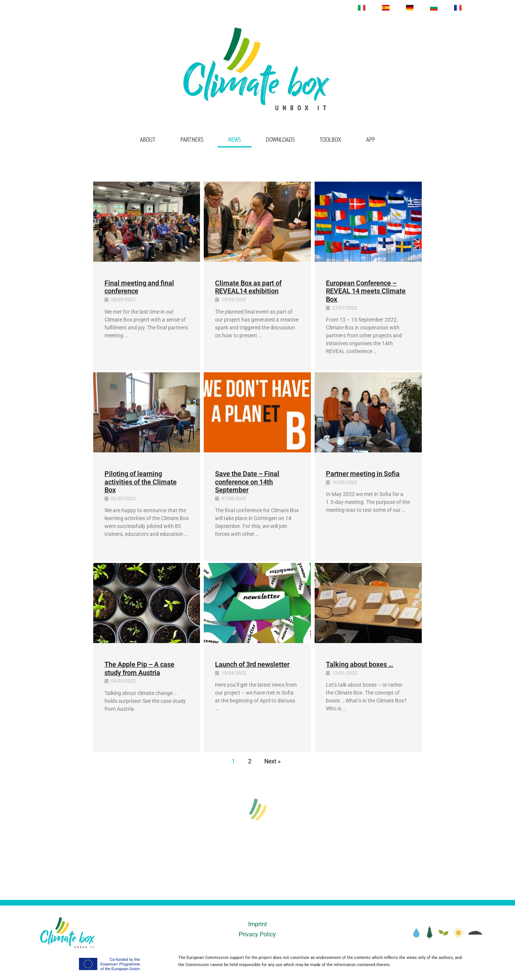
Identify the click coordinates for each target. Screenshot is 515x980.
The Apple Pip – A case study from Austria (139, 668)
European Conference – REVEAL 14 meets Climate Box (366, 291)
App (371, 140)
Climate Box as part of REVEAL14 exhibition (248, 287)
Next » (273, 761)
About (148, 140)
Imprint (257, 924)
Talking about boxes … (360, 664)
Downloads (280, 140)
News (235, 140)
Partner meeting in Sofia (363, 474)
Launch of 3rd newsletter (252, 664)
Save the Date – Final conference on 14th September (247, 482)
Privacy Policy (257, 934)
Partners (192, 140)
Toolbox (330, 140)
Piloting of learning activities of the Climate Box (141, 482)
